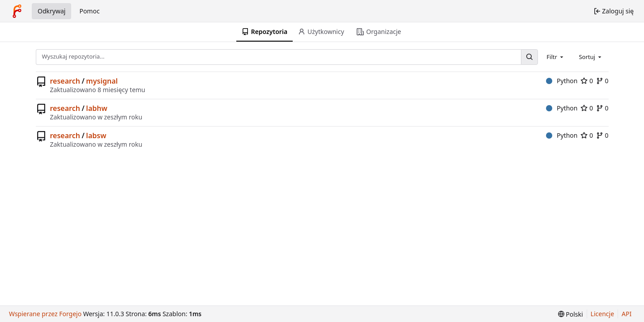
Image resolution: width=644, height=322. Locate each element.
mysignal (102, 81)
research (65, 81)
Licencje (602, 314)
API (627, 314)
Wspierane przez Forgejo (45, 314)
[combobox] (556, 57)
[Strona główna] (17, 11)
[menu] (571, 314)
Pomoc (89, 11)
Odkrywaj (51, 11)
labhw (96, 108)
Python (562, 81)
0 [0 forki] (602, 81)
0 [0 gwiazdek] (587, 81)
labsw (96, 136)
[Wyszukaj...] (529, 57)
